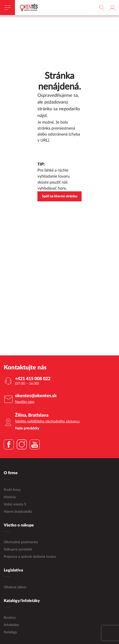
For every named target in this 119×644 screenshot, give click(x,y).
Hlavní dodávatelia (18, 512)
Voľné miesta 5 (15, 505)
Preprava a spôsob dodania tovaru (30, 557)
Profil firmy (12, 490)
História (10, 497)
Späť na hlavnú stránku (60, 197)
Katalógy (10, 632)
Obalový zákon (15, 587)
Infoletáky (11, 625)
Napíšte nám (25, 402)
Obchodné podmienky (21, 542)
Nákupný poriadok (18, 550)
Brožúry (10, 618)
